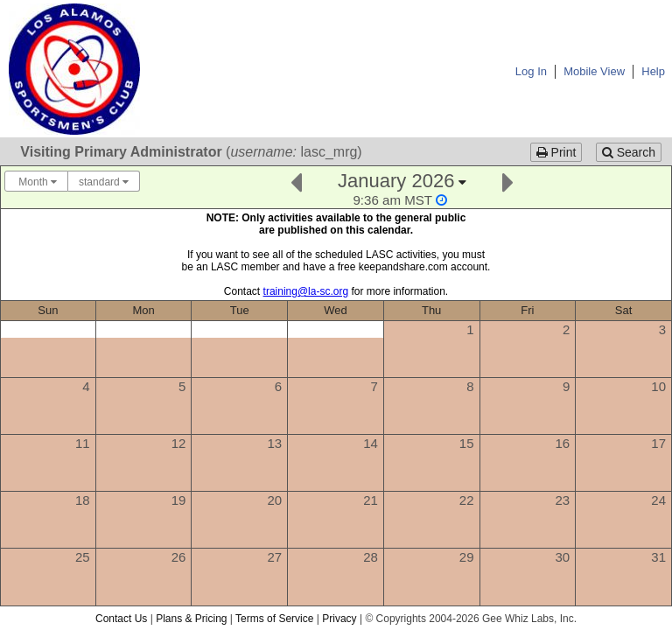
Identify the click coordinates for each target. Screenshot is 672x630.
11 (83, 443)
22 (467, 500)
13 (274, 443)
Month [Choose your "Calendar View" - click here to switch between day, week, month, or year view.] (36, 182)
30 (563, 557)
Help (653, 71)
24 (658, 500)
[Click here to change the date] (402, 189)
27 (274, 557)
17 (658, 443)
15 (467, 443)
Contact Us (121, 619)
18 (83, 500)
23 (563, 500)
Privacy (339, 619)
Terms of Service (274, 619)
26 (179, 557)
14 (371, 443)
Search (629, 152)
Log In (531, 71)
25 (83, 557)
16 (563, 443)
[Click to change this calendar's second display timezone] (400, 200)
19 (179, 500)
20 (274, 500)
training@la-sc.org (306, 291)
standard (104, 182)
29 (467, 557)
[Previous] (296, 181)
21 (371, 500)
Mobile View (594, 71)
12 (179, 443)
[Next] (508, 181)
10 (658, 386)
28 (371, 557)
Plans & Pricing (191, 619)
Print (556, 152)
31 (658, 557)
